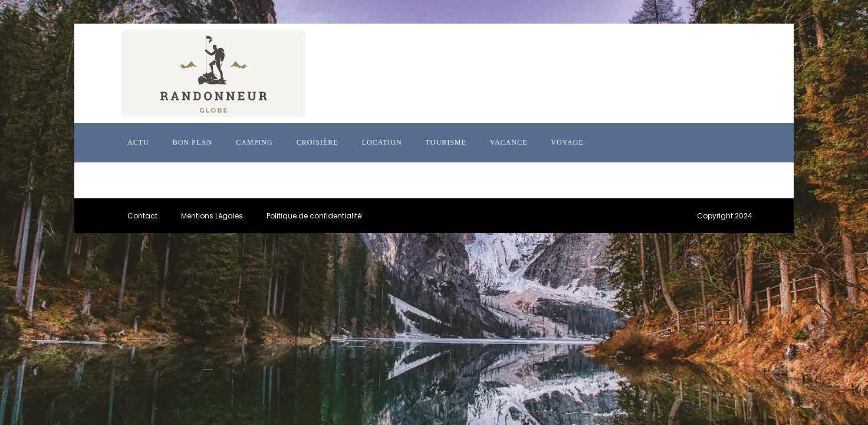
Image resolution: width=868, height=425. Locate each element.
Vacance (509, 142)
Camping (254, 142)
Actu (138, 142)
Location (382, 142)
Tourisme (446, 142)
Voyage (567, 142)
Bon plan (193, 142)
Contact (142, 216)
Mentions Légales (212, 216)
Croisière (318, 142)
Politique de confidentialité (314, 216)
